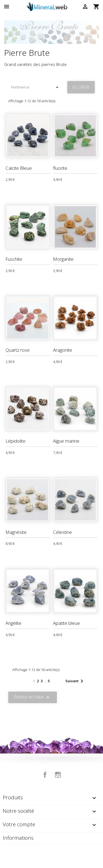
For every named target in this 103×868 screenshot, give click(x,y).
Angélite (13, 623)
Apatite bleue (66, 623)
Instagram (58, 775)
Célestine (62, 532)
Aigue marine (66, 441)
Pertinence (36, 87)
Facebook (45, 775)
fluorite (60, 168)
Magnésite (16, 532)
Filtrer (81, 87)
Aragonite (63, 350)
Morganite (63, 259)
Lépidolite (16, 441)
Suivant (75, 681)
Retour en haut (33, 697)
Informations (18, 838)
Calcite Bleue (19, 168)
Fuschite (14, 259)
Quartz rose (18, 350)
